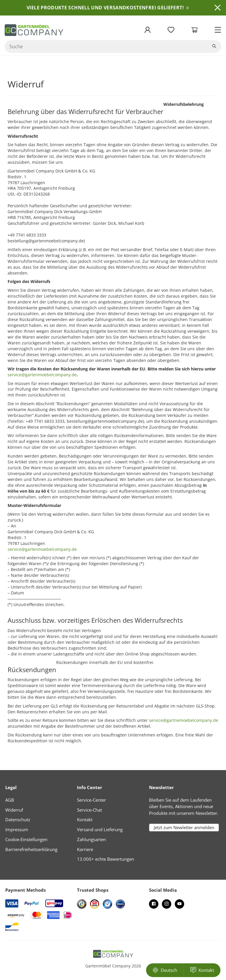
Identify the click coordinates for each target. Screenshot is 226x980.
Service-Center (91, 800)
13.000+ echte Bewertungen (106, 859)
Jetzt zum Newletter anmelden (184, 828)
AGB (10, 800)
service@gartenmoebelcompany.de (42, 549)
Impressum (17, 829)
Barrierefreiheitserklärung (31, 849)
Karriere (85, 849)
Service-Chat (89, 810)
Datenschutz (18, 819)
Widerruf (14, 810)
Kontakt (85, 819)
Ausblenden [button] (218, 8)
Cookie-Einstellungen (26, 839)
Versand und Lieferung (100, 829)
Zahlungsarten (91, 839)
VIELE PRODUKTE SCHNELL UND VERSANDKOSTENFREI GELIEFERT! (105, 8)
